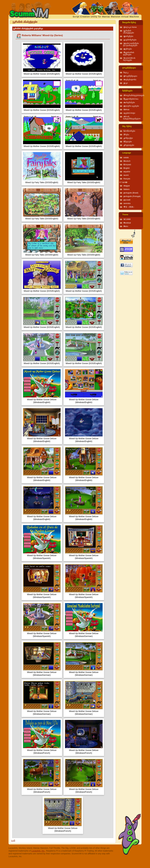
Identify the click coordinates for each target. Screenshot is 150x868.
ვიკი (126, 83)
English (127, 168)
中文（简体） (129, 207)
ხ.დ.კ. (126, 73)
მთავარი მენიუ (129, 23)
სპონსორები (129, 131)
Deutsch (127, 161)
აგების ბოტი (129, 113)
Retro (126, 226)
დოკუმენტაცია (129, 68)
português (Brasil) (131, 193)
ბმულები (128, 142)
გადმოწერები (130, 40)
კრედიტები (129, 145)
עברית (122, 182)
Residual (127, 223)
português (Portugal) (132, 196)
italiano (127, 189)
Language (127, 153)
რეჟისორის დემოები (129, 54)
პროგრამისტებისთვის (134, 95)
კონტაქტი (128, 138)
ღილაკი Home (130, 27)
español (127, 172)
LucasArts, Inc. (38, 851)
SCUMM (127, 219)
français (127, 179)
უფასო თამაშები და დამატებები (131, 44)
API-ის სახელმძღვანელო (132, 118)
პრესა (126, 135)
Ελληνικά (127, 165)
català (126, 158)
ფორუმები (128, 36)
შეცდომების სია (131, 99)
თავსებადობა (130, 80)
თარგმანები (129, 103)
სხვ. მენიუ (127, 126)
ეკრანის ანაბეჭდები (129, 32)
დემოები (128, 49)
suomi (126, 175)
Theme (125, 215)
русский (127, 200)
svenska (127, 203)
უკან (13, 840)
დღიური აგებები (131, 106)
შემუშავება (127, 91)
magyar (127, 186)
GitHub (126, 110)
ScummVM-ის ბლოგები (129, 59)
